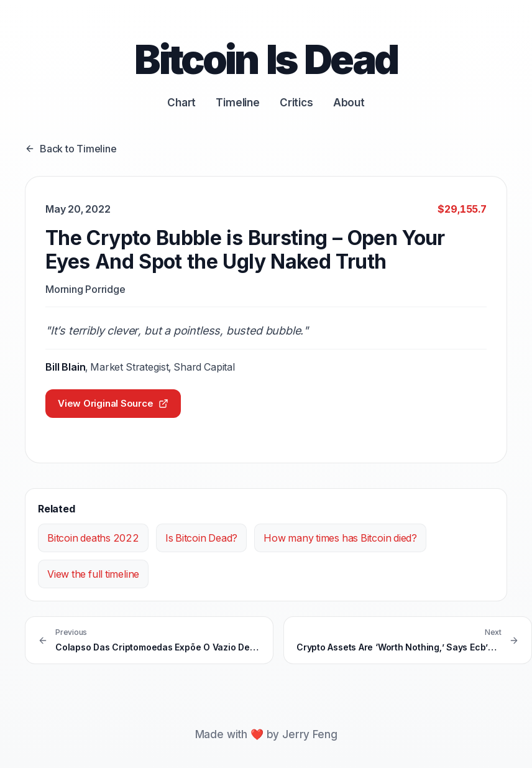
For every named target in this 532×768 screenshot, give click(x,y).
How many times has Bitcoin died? (340, 538)
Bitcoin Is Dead (266, 59)
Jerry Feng (310, 734)
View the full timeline (93, 574)
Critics (296, 103)
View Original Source (113, 403)
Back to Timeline (71, 149)
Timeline (238, 103)
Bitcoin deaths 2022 (93, 538)
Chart (181, 103)
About (349, 103)
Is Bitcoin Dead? (201, 538)
